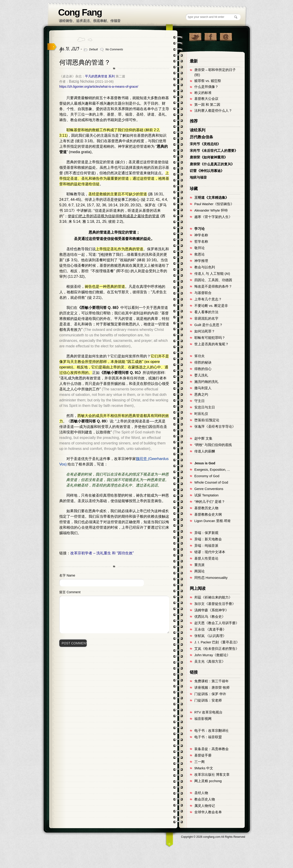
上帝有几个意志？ (208, 299)
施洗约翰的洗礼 (206, 382)
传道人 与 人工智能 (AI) (212, 274)
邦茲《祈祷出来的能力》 (213, 597)
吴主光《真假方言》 (210, 661)
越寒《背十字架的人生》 (213, 217)
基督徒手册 (203, 755)
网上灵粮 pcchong (208, 781)
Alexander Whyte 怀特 (211, 210)
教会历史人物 (205, 799)
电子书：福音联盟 (208, 737)
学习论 (199, 229)
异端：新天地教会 (208, 539)
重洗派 (199, 565)
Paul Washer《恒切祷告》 (214, 204)
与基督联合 (203, 293)
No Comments (114, 49)
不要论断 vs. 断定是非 (211, 306)
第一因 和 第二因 (207, 105)
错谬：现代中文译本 (210, 552)
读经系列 (198, 130)
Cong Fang (80, 12)
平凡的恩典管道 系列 (100, 76)
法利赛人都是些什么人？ (213, 111)
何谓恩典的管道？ (85, 62)
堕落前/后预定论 (207, 420)
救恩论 (199, 254)
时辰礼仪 (201, 414)
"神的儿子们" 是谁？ (210, 502)
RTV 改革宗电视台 (208, 712)
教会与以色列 (205, 267)
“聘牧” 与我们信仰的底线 (213, 445)
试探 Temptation (206, 495)
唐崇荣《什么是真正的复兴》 (212, 164)
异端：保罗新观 (206, 533)
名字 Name (67, 575)
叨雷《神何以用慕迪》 (207, 171)
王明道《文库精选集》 (212, 198)
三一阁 (199, 762)
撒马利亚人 (203, 388)
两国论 (199, 571)
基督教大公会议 (206, 99)
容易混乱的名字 (206, 318)
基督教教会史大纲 (208, 514)
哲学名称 (201, 242)
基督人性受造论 (206, 558)
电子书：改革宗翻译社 (212, 731)
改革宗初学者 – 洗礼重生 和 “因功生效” (102, 553)
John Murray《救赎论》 (212, 655)
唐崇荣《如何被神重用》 (209, 157)
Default (93, 49)
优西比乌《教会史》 (210, 617)
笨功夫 (199, 356)
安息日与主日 (205, 407)
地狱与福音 (198, 177)
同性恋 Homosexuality (211, 578)
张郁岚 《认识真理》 (210, 636)
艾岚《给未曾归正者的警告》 (217, 649)
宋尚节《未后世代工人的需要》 (214, 151)
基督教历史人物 (206, 508)
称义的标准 (203, 93)
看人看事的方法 (206, 312)
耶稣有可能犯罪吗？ (210, 338)
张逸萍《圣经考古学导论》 (215, 427)
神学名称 (201, 235)
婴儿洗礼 (201, 375)
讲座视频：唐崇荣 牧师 (212, 688)
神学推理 (201, 261)
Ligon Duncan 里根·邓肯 (213, 521)
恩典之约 (201, 395)
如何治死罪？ (205, 331)
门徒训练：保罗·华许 (210, 694)
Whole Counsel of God (211, 482)
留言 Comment (70, 592)
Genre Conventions (209, 489)
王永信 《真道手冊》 (210, 629)
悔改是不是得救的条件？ (213, 286)
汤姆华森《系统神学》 (212, 610)
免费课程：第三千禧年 (212, 681)
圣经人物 (201, 793)
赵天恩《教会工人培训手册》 (217, 623)
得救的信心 (203, 369)
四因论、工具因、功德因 (213, 280)
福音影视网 (203, 719)
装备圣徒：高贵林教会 (212, 749)
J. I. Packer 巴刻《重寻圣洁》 (217, 642)
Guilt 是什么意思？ (209, 325)
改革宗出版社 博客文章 (212, 775)
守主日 (199, 401)
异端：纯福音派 (206, 546)
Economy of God (207, 476)
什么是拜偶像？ (206, 87)
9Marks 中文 (204, 768)
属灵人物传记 (205, 806)
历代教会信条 (201, 137)
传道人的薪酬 (205, 451)
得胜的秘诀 (203, 362)
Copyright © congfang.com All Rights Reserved (213, 837)
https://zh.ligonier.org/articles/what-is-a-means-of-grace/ (99, 87)
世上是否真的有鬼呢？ (212, 344)
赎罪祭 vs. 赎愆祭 (208, 81)
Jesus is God (205, 463)
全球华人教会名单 (208, 812)
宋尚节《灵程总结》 (205, 144)
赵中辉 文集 (203, 438)
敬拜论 (199, 248)
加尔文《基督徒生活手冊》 (215, 604)
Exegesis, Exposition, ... (212, 470)
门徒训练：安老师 (208, 700)
